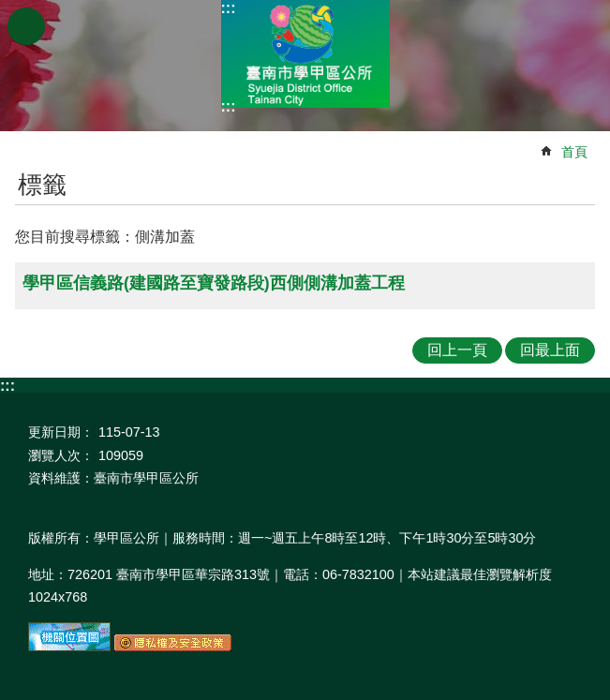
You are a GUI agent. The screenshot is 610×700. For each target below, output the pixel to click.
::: (229, 8)
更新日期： (61, 432)
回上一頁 (457, 350)
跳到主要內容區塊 (10, 10)
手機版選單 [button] (26, 26)
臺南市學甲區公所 (305, 54)
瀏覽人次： (61, 455)
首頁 (574, 152)
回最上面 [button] (550, 350)
